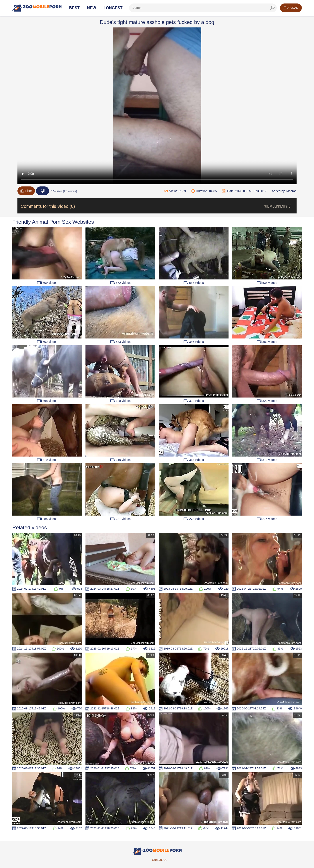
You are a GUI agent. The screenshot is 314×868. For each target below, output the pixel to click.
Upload (291, 8)
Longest (113, 8)
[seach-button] (272, 8)
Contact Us (160, 860)
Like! (26, 191)
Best (74, 8)
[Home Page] (37, 8)
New (92, 8)
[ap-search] (203, 8)
